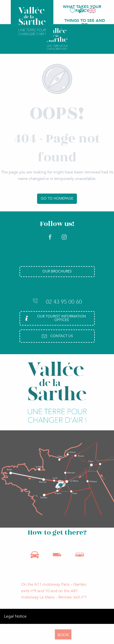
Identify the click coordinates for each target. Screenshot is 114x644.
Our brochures (57, 271)
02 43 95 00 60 (57, 302)
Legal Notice (15, 616)
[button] (81, 11)
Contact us (57, 336)
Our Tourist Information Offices (55, 318)
